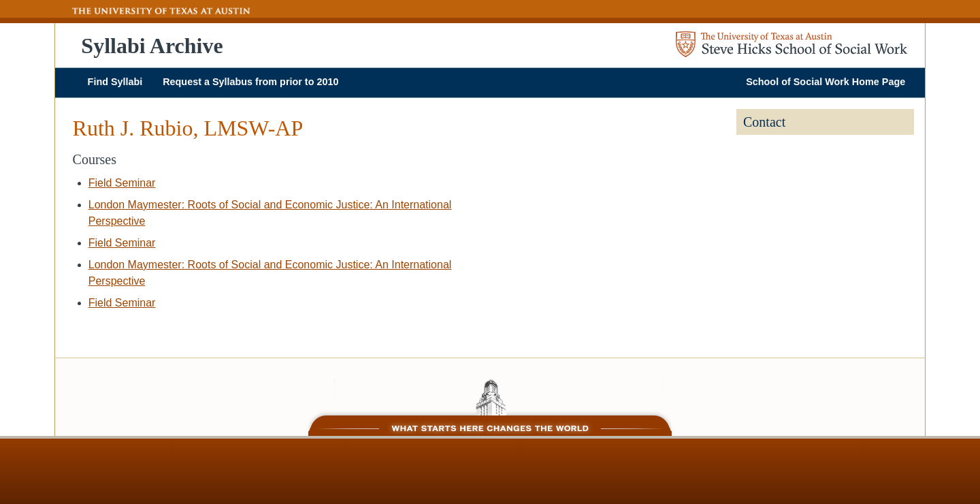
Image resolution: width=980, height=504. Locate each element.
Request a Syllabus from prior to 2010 (250, 82)
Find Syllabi (115, 82)
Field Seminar (122, 183)
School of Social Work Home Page (826, 82)
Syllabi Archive (152, 46)
